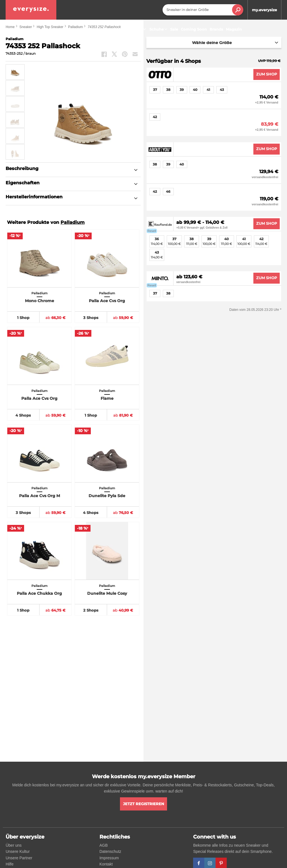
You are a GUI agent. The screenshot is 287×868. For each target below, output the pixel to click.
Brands (216, 29)
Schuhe (159, 29)
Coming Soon (194, 29)
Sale (174, 29)
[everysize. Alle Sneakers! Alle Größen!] (31, 10)
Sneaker (137, 29)
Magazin (234, 29)
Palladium (73, 222)
